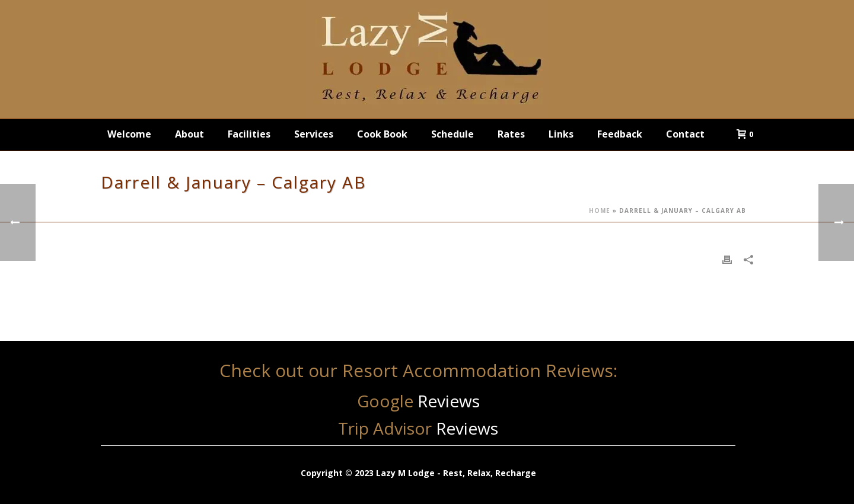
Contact (685, 134)
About (189, 134)
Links (561, 134)
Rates (511, 134)
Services (314, 134)
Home (600, 210)
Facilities (249, 134)
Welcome (129, 134)
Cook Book (382, 134)
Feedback (620, 134)
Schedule (453, 134)
